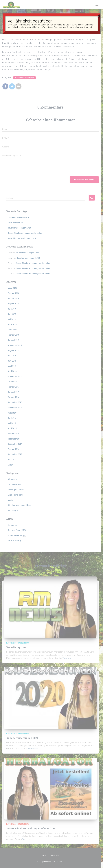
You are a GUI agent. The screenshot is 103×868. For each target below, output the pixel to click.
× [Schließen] (99, 16)
